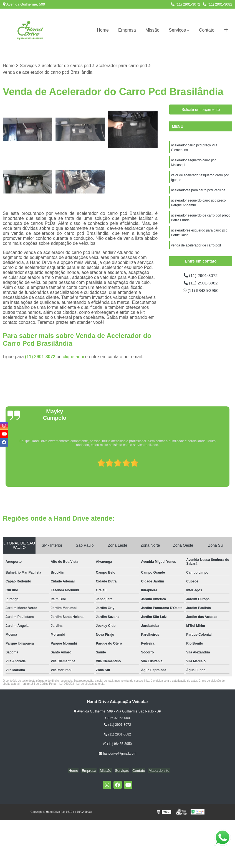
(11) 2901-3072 (186, 4)
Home (103, 30)
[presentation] (5, 471)
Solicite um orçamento (201, 110)
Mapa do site (157, 771)
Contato (207, 30)
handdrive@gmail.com (117, 754)
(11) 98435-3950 (201, 291)
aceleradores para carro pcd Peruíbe (198, 192)
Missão (152, 30)
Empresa (127, 30)
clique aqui (73, 357)
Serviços (177, 30)
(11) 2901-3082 (218, 4)
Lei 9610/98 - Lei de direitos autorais (82, 684)
